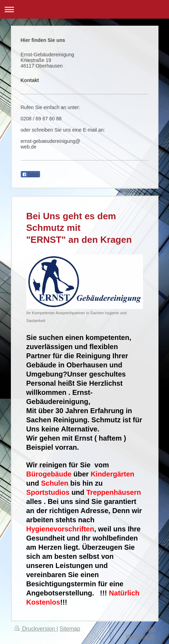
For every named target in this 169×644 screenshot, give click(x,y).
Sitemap (70, 629)
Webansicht (140, 636)
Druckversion (35, 629)
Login (148, 629)
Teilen (30, 175)
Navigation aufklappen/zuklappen (84, 9)
